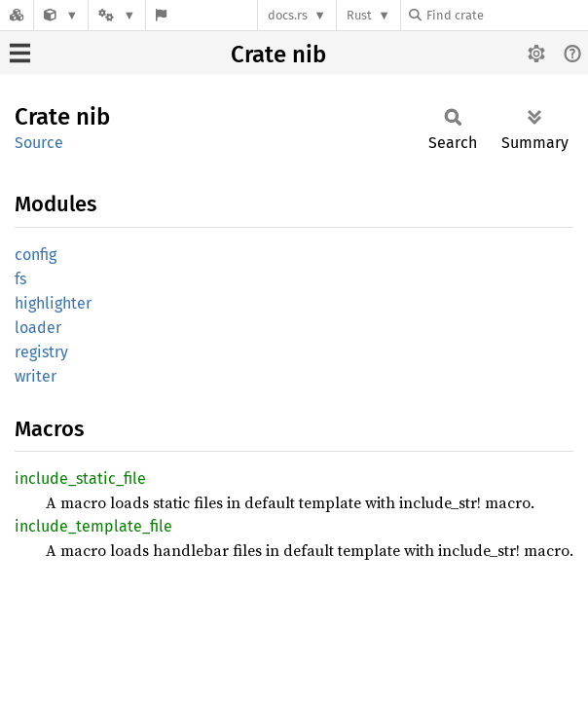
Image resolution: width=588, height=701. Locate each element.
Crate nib (278, 55)
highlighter (53, 303)
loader (38, 328)
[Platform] (117, 15)
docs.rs (288, 15)
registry (41, 352)
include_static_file (80, 479)
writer (36, 376)
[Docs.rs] (17, 15)
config (36, 255)
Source (39, 143)
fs (20, 279)
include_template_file (93, 526)
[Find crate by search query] (506, 15)
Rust (359, 15)
